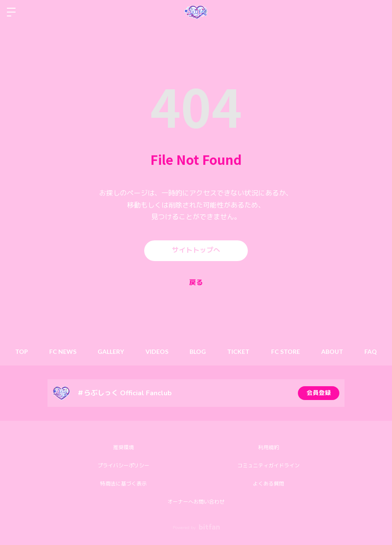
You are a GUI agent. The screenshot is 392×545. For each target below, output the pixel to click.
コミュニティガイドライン (269, 466)
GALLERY (110, 351)
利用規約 (269, 447)
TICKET (239, 351)
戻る (196, 283)
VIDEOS (156, 351)
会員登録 (319, 393)
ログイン (378, 12)
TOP (20, 351)
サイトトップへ (196, 251)
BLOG (198, 351)
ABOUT (333, 351)
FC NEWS (62, 351)
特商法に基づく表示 (123, 484)
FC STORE (286, 351)
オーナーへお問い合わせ (196, 502)
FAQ (372, 351)
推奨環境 (123, 447)
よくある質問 (269, 484)
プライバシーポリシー (123, 466)
